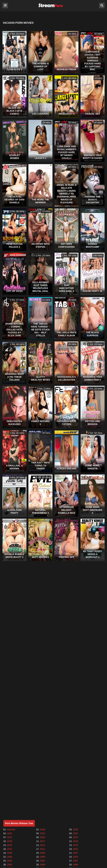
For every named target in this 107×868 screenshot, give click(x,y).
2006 (9, 857)
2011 (42, 849)
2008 (42, 853)
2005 (42, 857)
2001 (75, 861)
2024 (9, 833)
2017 (42, 841)
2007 (75, 853)
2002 (42, 861)
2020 (42, 837)
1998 (75, 865)
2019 (75, 837)
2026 (42, 829)
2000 (9, 865)
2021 (9, 837)
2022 (75, 833)
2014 (42, 845)
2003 (9, 861)
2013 (75, 845)
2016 (75, 841)
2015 (9, 845)
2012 (9, 849)
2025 (75, 829)
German (11, 829)
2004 (75, 857)
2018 (9, 841)
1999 (42, 865)
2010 (75, 849)
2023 (42, 833)
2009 (9, 853)
